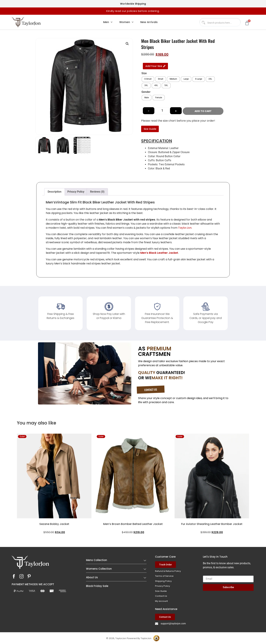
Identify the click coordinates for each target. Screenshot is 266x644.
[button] (127, 44)
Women (126, 22)
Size (144, 73)
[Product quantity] (162, 111)
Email (206, 574)
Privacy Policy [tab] (76, 191)
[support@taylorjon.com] (157, 623)
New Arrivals (149, 22)
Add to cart (205, 111)
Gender (146, 92)
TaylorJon (185, 227)
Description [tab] (55, 191)
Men (108, 22)
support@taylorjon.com (173, 623)
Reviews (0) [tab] (97, 191)
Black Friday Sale (97, 586)
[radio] (148, 79)
